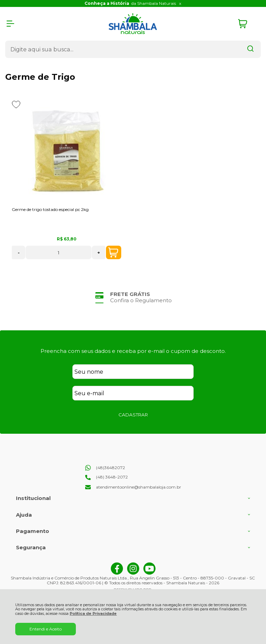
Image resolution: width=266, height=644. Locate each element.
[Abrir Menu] (10, 24)
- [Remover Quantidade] (19, 253)
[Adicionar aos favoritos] (16, 104)
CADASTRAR (133, 415)
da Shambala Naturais (130, 3)
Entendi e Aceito (46, 629)
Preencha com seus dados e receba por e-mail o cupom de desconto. (133, 351)
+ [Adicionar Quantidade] (99, 253)
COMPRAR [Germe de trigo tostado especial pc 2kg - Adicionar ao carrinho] (113, 253)
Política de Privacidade (93, 614)
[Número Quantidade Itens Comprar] (59, 252)
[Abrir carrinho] (248, 24)
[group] (133, 297)
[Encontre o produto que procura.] (250, 49)
